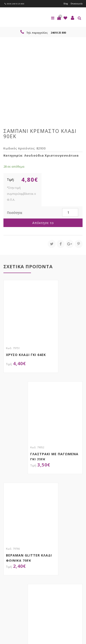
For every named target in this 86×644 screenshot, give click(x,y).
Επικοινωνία (77, 4)
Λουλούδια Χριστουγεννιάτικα (51, 155)
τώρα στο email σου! (41, 555)
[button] (59, 18)
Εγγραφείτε (16, 574)
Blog (66, 4)
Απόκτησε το (43, 223)
